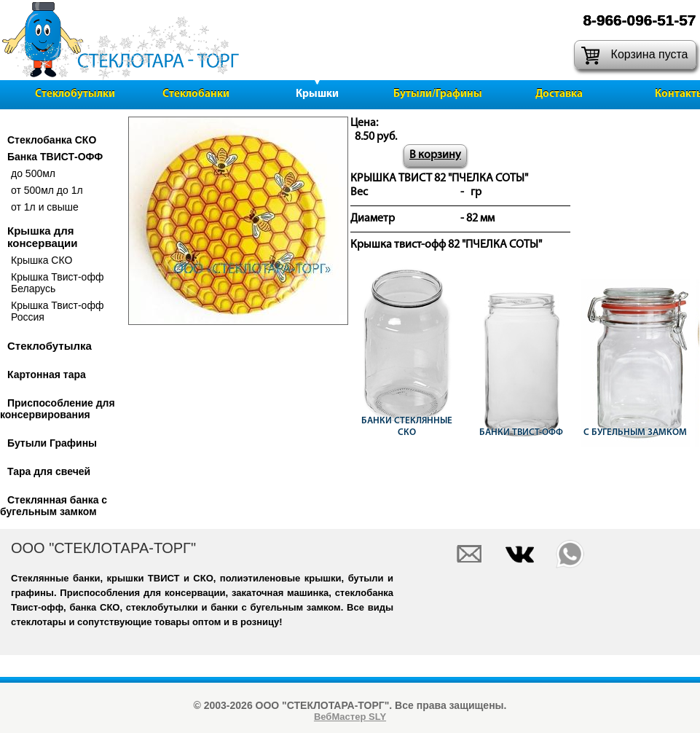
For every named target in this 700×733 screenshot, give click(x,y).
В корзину (435, 155)
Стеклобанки (196, 94)
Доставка (559, 94)
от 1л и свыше (45, 207)
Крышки (317, 94)
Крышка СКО (42, 260)
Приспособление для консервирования (58, 409)
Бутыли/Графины (438, 94)
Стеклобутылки (75, 94)
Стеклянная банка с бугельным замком (54, 506)
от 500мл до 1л (47, 190)
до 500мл (33, 173)
